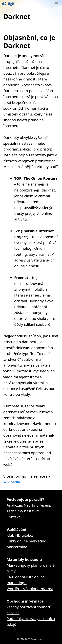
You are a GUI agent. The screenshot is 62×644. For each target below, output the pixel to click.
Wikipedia (12, 482)
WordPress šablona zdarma (30, 589)
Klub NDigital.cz (20, 535)
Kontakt (13, 517)
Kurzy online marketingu (28, 541)
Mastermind (17, 547)
